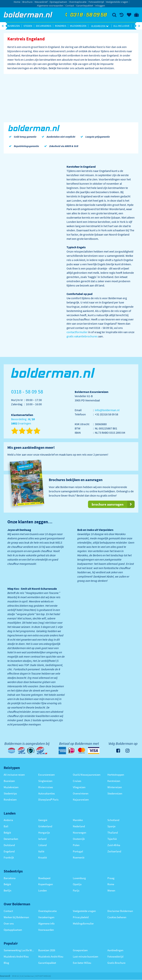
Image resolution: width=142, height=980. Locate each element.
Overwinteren (81, 793)
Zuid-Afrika (114, 845)
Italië (41, 851)
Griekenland (45, 826)
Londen (43, 890)
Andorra (8, 820)
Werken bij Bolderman (16, 917)
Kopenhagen (46, 884)
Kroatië (43, 857)
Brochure (27, 2)
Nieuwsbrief (41, 2)
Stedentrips (10, 793)
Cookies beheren (117, 917)
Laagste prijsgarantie (94, 137)
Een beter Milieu (82, 963)
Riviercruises (46, 787)
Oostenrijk (79, 839)
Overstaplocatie (78, 2)
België (7, 833)
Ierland (42, 839)
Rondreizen (10, 800)
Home (17, 2)
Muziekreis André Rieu (16, 956)
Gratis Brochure (116, 963)
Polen (76, 845)
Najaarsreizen (81, 800)
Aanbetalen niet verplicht (58, 137)
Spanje (111, 826)
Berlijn (7, 890)
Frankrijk (9, 857)
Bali (6, 826)
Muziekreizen (78, 26)
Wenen (111, 890)
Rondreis (61, 26)
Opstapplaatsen (58, 2)
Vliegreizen (100, 26)
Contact (70, 6)
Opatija (77, 884)
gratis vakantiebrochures (82, 336)
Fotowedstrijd (96, 2)
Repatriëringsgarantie (23, 146)
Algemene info (46, 923)
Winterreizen (115, 787)
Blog (6, 963)
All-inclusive (121, 26)
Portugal (78, 851)
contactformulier (77, 332)
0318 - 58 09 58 (86, 15)
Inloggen (100, 6)
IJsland (42, 845)
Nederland (79, 826)
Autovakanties (47, 793)
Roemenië (79, 857)
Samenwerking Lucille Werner (19, 950)
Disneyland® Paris (48, 800)
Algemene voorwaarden (50, 6)
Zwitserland (114, 851)
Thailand (113, 833)
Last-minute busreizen (86, 956)
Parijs (76, 890)
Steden (28, 26)
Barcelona (10, 878)
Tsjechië (112, 839)
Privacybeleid (81, 917)
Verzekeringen (46, 917)
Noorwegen (80, 833)
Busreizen (14, 26)
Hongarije (44, 833)
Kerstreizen (114, 781)
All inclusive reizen (14, 775)
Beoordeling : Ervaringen (23, 421)
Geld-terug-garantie (22, 137)
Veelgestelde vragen (117, 2)
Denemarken (11, 839)
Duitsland (9, 845)
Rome (111, 884)
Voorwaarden (46, 930)
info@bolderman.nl (107, 410)
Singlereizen (45, 781)
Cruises (77, 781)
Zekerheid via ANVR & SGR (60, 146)
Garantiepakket (85, 6)
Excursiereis (44, 26)
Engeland (9, 851)
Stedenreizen (115, 793)
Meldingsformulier (83, 923)
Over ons (9, 923)
